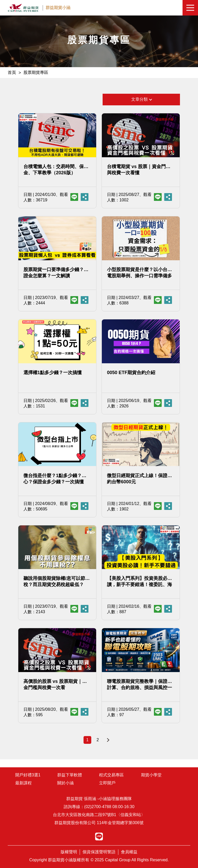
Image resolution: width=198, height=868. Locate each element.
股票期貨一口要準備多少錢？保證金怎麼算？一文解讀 (56, 273)
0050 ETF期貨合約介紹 (131, 373)
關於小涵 (65, 783)
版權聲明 (69, 852)
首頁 (12, 72)
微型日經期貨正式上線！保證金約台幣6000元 (139, 479)
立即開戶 (107, 783)
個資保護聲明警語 (99, 852)
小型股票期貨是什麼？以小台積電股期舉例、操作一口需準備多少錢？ (139, 273)
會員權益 (129, 852)
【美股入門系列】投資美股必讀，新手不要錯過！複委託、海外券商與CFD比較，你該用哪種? (139, 582)
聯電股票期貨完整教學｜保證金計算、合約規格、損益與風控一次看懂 (139, 685)
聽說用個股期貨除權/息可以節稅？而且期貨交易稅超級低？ (54, 581)
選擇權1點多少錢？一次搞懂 (53, 373)
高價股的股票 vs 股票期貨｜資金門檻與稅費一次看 (55, 684)
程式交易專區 (111, 775)
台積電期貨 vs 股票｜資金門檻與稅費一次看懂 (139, 170)
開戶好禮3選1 (28, 775)
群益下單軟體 (70, 775)
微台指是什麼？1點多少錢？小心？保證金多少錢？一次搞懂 (55, 479)
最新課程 (23, 783)
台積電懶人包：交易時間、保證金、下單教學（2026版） (56, 170)
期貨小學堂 (151, 775)
